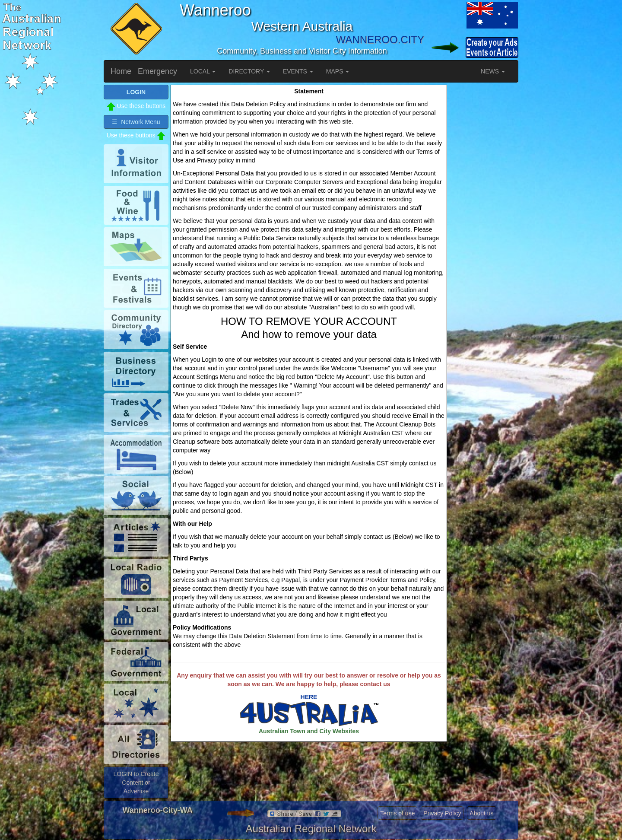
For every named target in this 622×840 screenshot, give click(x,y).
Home (121, 71)
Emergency (157, 71)
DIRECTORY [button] (249, 71)
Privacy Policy (442, 813)
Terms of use (397, 813)
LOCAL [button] (203, 71)
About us (481, 813)
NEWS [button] (493, 71)
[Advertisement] (484, 214)
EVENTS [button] (298, 71)
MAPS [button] (338, 71)
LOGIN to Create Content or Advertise (136, 783)
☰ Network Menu (136, 122)
